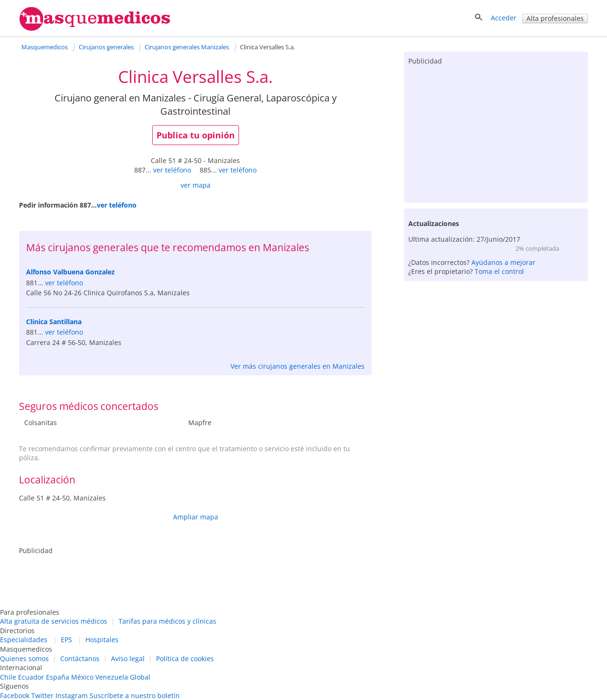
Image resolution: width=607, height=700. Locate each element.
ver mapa (196, 185)
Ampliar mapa (196, 517)
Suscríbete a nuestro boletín (135, 695)
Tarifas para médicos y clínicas (167, 621)
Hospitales (102, 640)
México (82, 677)
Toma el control (499, 271)
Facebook (15, 695)
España (58, 677)
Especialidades (24, 640)
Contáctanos (80, 659)
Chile (8, 677)
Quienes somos (24, 659)
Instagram (72, 695)
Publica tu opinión (196, 135)
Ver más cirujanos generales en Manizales (298, 366)
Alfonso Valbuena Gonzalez (70, 272)
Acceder (504, 18)
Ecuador (31, 677)
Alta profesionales (555, 18)
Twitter (42, 695)
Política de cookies (185, 659)
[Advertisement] (496, 132)
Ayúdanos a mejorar (503, 262)
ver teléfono (172, 170)
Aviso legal (128, 659)
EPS (66, 640)
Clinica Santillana (54, 322)
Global (140, 677)
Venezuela (112, 677)
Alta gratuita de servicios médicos (54, 621)
